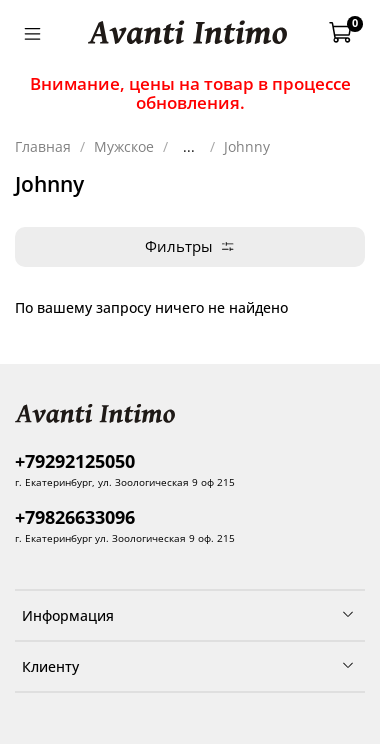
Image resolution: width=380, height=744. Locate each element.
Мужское (124, 146)
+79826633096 (75, 517)
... (189, 147)
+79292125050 (75, 461)
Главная (43, 146)
